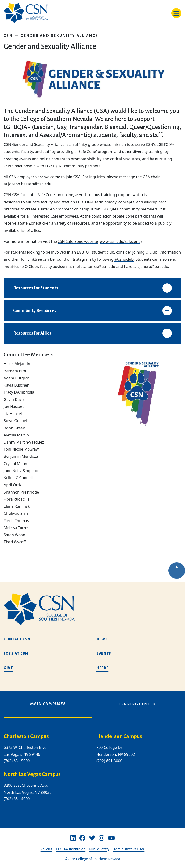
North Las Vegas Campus (32, 774)
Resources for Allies (32, 333)
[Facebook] (82, 838)
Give (8, 668)
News (102, 639)
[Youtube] (111, 838)
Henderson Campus (119, 736)
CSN (8, 36)
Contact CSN (17, 639)
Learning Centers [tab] (137, 704)
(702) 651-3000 (109, 761)
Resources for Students (36, 288)
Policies (46, 849)
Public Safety (99, 849)
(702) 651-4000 (17, 799)
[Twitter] (92, 838)
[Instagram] (101, 838)
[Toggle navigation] (176, 13)
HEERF (102, 668)
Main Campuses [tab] (48, 704)
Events (104, 654)
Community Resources (35, 311)
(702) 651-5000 (17, 761)
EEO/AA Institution (71, 849)
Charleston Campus (26, 736)
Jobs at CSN (16, 654)
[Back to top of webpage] (177, 579)
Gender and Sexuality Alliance (59, 36)
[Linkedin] (73, 838)
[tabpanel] (92, 771)
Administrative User (129, 849)
